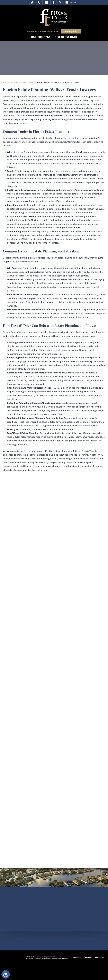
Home (32, 2)
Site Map (88, 957)
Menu (73, 2)
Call (39, 2)
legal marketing (46, 959)
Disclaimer (77, 957)
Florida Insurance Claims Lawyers (19, 82)
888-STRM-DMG (66, 37)
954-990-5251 (41, 37)
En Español (71, 31)
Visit (54, 2)
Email (47, 2)
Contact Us (99, 957)
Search (60, 2)
